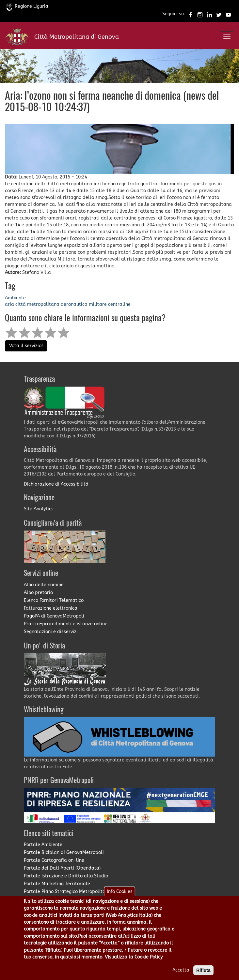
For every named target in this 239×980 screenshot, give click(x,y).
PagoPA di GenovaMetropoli (54, 616)
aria (9, 304)
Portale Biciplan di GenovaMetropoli (64, 852)
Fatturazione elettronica (51, 608)
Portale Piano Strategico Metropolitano (67, 892)
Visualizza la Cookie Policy (134, 964)
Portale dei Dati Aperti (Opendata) (62, 868)
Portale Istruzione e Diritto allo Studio (66, 876)
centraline (119, 304)
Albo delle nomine (44, 585)
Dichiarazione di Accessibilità (56, 484)
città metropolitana (37, 304)
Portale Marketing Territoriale (57, 884)
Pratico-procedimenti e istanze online (66, 624)
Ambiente (15, 298)
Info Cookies (120, 899)
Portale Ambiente (43, 845)
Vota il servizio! (26, 346)
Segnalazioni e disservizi (51, 632)
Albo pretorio (38, 593)
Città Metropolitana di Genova (77, 37)
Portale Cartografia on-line (54, 860)
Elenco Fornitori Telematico (54, 600)
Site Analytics (39, 509)
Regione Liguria (27, 6)
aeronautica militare (84, 304)
